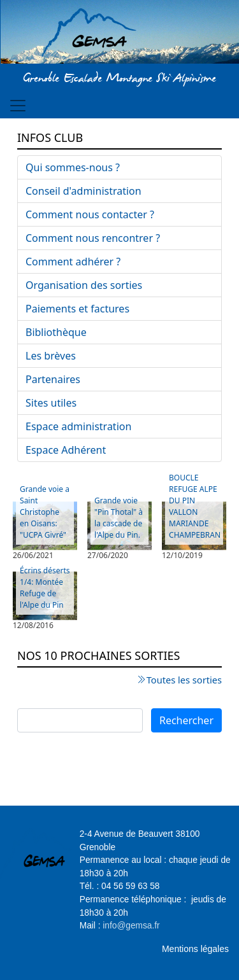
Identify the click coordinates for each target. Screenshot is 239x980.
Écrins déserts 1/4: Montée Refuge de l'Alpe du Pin (45, 588)
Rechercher (186, 720)
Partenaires (53, 379)
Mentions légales (195, 949)
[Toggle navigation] (18, 106)
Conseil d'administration (83, 191)
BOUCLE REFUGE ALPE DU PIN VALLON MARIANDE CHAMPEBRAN (195, 506)
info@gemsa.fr (131, 926)
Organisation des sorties (84, 285)
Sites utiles (51, 403)
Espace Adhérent (66, 450)
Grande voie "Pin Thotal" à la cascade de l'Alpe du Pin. (119, 518)
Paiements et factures (77, 309)
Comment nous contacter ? (90, 214)
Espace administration (78, 426)
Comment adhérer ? (73, 262)
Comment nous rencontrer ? (93, 238)
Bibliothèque (56, 332)
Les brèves (51, 356)
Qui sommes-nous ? (73, 167)
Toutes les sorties (184, 680)
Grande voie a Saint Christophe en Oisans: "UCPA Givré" (45, 512)
